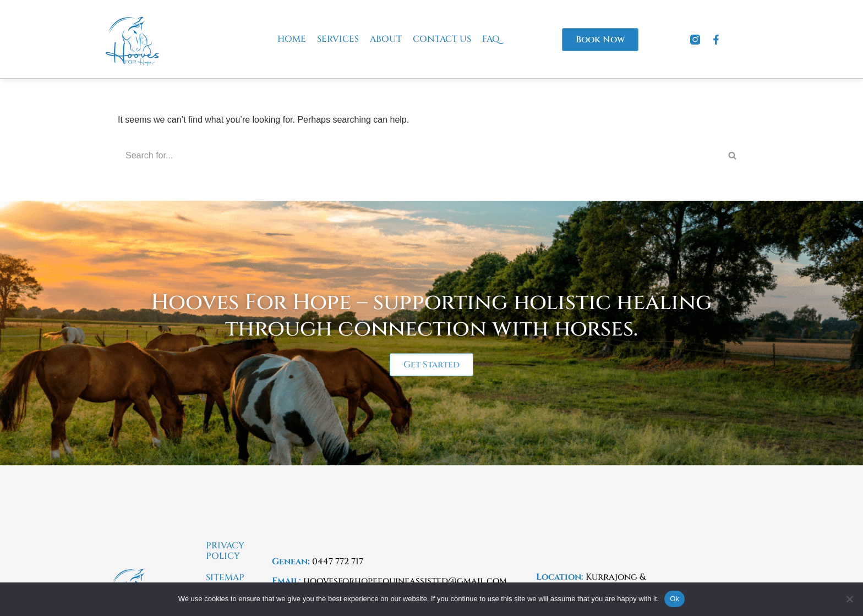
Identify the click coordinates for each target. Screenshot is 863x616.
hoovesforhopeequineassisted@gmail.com (405, 581)
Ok (674, 599)
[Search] (419, 156)
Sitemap (225, 578)
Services (338, 39)
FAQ (491, 39)
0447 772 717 (338, 562)
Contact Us (442, 39)
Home (292, 39)
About (386, 39)
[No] (849, 599)
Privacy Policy (225, 551)
